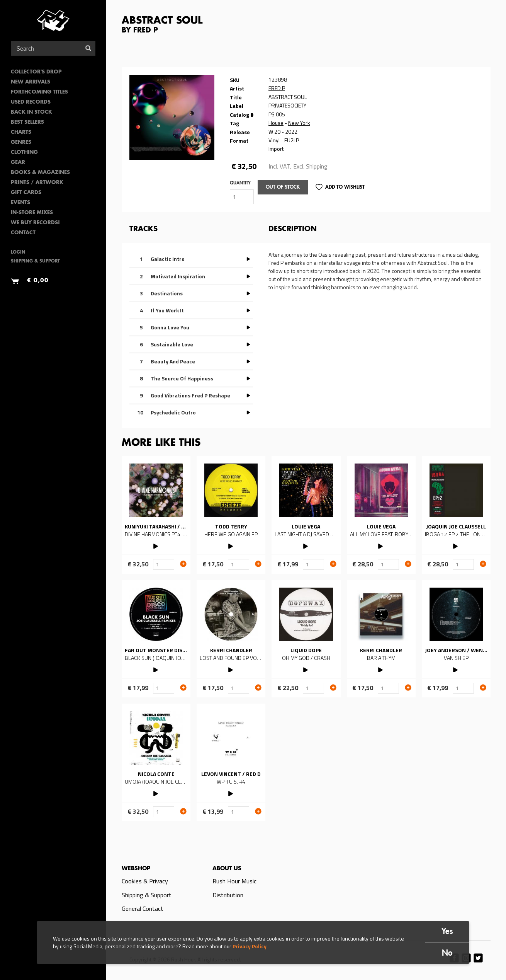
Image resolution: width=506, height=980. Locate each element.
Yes (447, 932)
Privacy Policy (250, 946)
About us (227, 869)
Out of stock (283, 187)
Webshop (136, 869)
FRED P (277, 88)
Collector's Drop (36, 72)
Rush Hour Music (234, 881)
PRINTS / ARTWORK (37, 183)
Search (88, 48)
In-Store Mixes (32, 213)
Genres (21, 142)
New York (299, 123)
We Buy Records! (35, 223)
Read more (156, 515)
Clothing (24, 153)
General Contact (143, 908)
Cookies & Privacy (145, 881)
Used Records (31, 102)
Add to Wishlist (345, 187)
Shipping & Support (35, 262)
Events (20, 203)
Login (18, 253)
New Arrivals (31, 82)
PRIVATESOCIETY (287, 105)
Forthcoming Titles (39, 92)
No (447, 954)
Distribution (228, 895)
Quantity (240, 183)
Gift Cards (26, 193)
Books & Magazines (40, 173)
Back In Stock (31, 112)
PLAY (156, 545)
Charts (21, 132)
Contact (23, 233)
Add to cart (183, 564)
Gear (18, 163)
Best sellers (27, 122)
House (276, 123)
